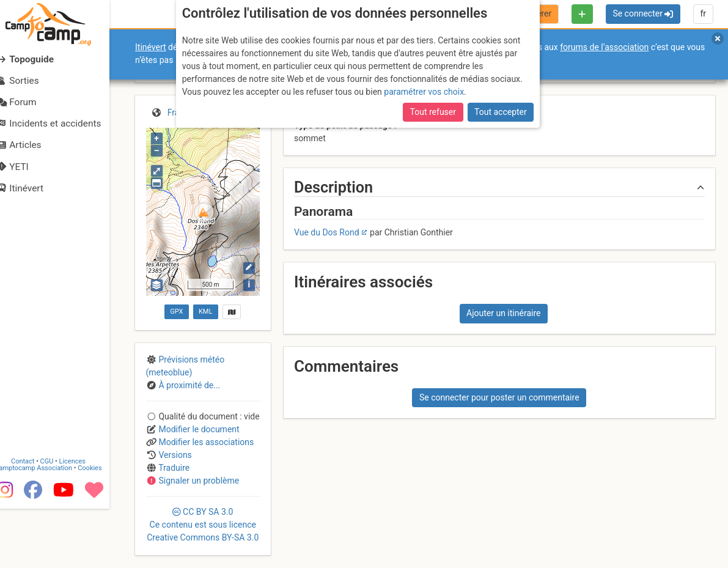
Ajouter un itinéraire (503, 313)
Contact (35, 521)
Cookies (102, 527)
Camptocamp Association (46, 527)
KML (205, 312)
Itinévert (151, 47)
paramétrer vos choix (424, 92)
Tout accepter (501, 112)
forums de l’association (604, 47)
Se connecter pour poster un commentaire (499, 397)
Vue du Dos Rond (327, 232)
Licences (85, 521)
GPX (176, 312)
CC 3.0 (203, 525)
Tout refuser (433, 112)
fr (703, 13)
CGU (60, 521)
